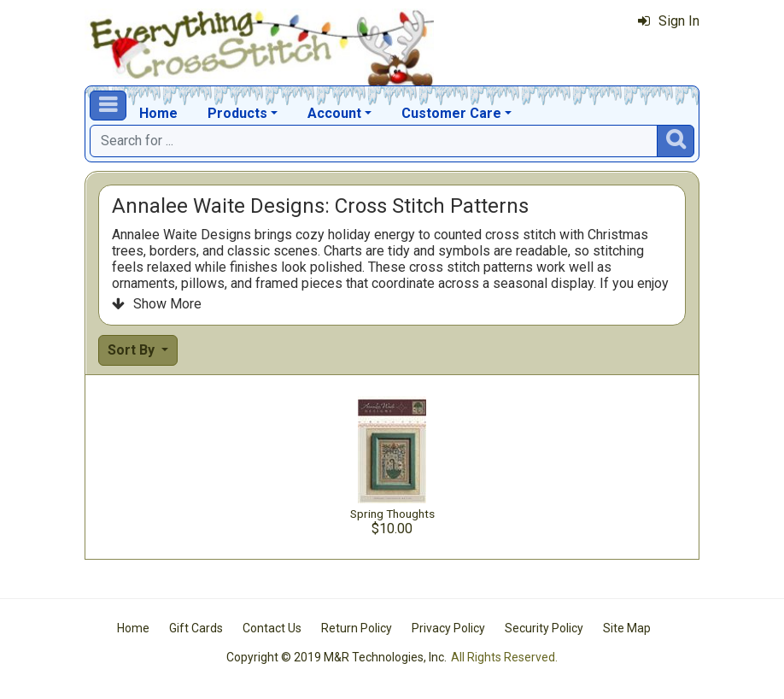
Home (158, 113)
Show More (157, 304)
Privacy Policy (448, 628)
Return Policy (357, 628)
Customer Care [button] (451, 113)
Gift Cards (196, 628)
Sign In (669, 21)
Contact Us (272, 628)
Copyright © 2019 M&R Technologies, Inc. (336, 657)
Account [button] (334, 113)
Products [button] (237, 113)
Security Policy (544, 628)
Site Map (627, 628)
